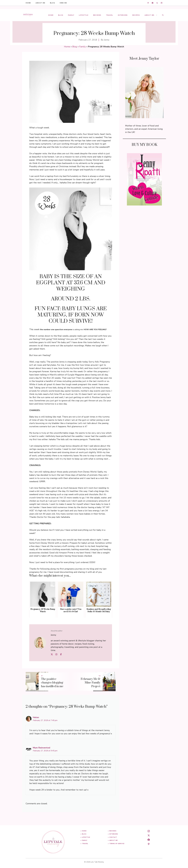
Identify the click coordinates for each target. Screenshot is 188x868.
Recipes (136, 15)
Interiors (123, 15)
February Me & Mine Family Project (91, 683)
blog (52, 3)
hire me (63, 3)
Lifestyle (84, 15)
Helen (36, 717)
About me (40, 3)
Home (51, 15)
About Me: (152, 15)
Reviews (97, 15)
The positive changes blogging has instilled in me (52, 683)
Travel (110, 15)
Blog (61, 15)
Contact (113, 837)
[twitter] (157, 3)
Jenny (107, 40)
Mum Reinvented (41, 748)
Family (71, 15)
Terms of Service (117, 844)
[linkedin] (148, 3)
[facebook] (153, 3)
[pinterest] (149, 844)
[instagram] (162, 3)
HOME (28, 3)
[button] (163, 15)
